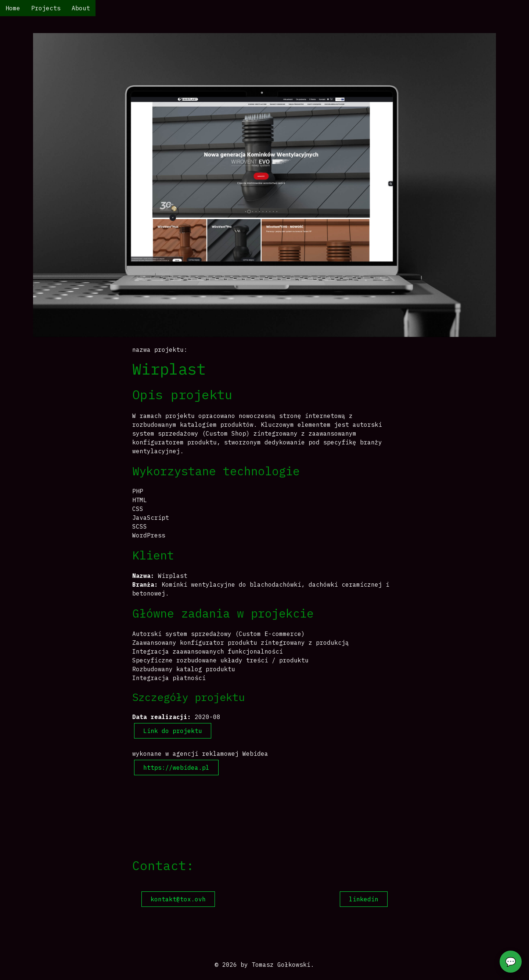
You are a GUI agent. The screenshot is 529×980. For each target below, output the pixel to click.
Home (13, 8)
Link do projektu (173, 731)
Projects (46, 8)
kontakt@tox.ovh (178, 899)
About (81, 8)
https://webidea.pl (176, 768)
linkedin (364, 899)
